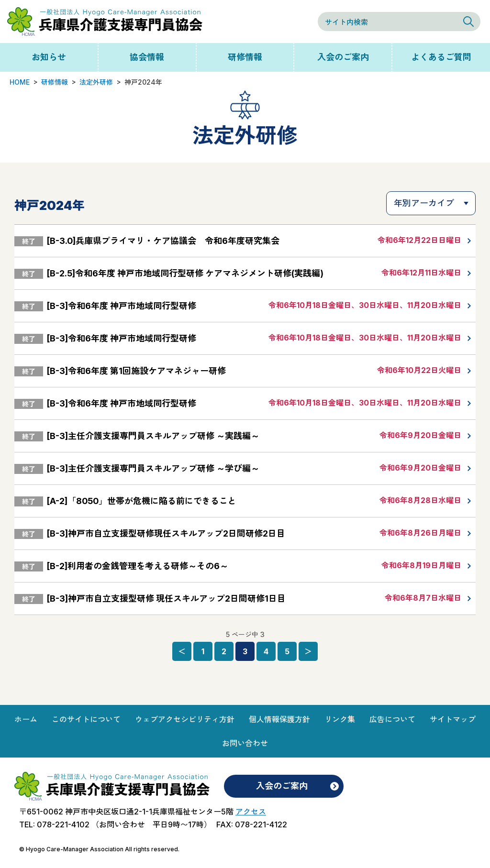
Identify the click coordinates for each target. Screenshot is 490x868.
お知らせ (49, 57)
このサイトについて (86, 719)
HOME (20, 82)
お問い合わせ (245, 743)
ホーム (26, 719)
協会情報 (147, 57)
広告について (392, 719)
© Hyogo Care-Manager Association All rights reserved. (99, 849)
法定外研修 (96, 82)
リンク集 (340, 719)
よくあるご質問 (441, 57)
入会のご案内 (343, 57)
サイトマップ (453, 719)
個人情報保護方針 (279, 719)
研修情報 (245, 57)
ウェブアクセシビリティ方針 (185, 719)
